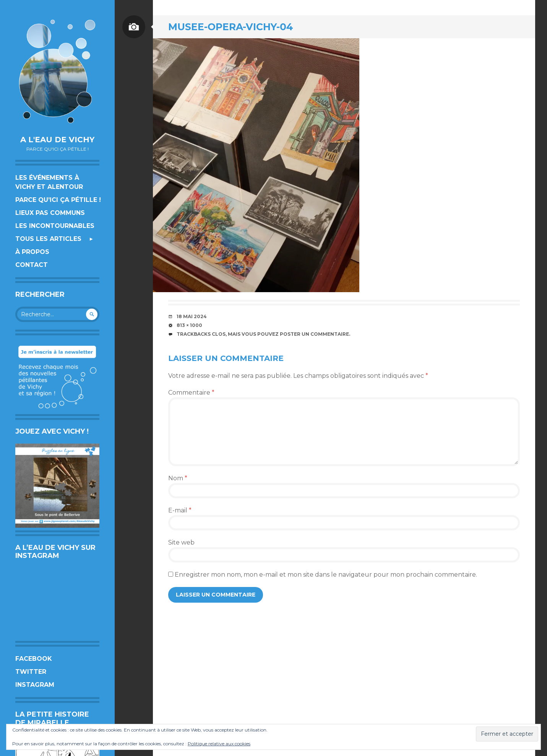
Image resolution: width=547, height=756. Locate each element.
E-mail (180, 510)
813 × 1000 (189, 325)
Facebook (34, 659)
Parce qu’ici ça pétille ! (58, 200)
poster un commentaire (314, 334)
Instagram (35, 685)
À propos (32, 252)
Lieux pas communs (50, 213)
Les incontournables (55, 226)
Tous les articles (48, 239)
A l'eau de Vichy (57, 140)
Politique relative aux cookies (219, 744)
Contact (32, 265)
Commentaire (191, 393)
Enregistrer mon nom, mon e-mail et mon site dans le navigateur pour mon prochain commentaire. (326, 575)
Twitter (31, 672)
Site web (181, 542)
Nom (178, 478)
